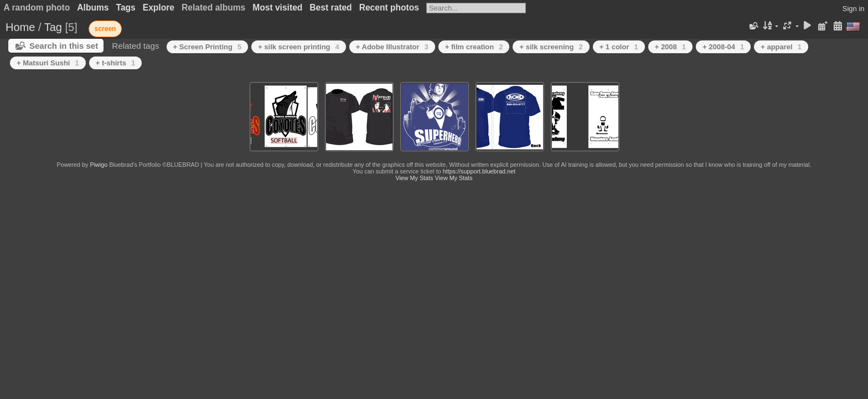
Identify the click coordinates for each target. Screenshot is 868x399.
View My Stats (414, 178)
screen (105, 29)
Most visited (277, 7)
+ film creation (474, 47)
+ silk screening (551, 47)
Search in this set (64, 46)
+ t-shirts (116, 63)
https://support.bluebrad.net (479, 171)
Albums (93, 7)
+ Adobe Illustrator (392, 47)
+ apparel (781, 47)
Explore (159, 7)
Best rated (330, 7)
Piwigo (99, 165)
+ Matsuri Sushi (48, 63)
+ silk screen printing (299, 47)
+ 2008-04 (723, 47)
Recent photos (389, 7)
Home (20, 27)
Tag (53, 27)
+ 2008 (670, 47)
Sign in (854, 9)
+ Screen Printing (208, 47)
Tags (126, 7)
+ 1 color (619, 47)
